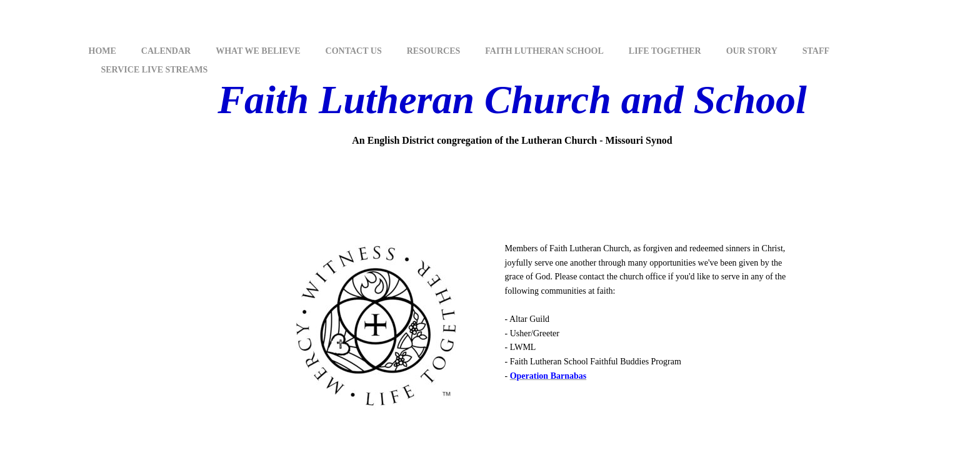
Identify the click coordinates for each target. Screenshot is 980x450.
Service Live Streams (155, 70)
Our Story (752, 51)
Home (102, 51)
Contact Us (354, 51)
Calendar (166, 51)
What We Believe (258, 51)
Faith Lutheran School (544, 51)
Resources (434, 51)
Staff (816, 51)
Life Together (665, 51)
